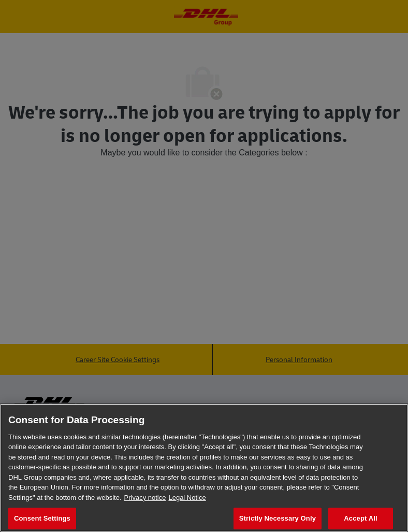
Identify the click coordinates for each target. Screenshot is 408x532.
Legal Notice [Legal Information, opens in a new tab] (187, 498)
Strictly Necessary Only (278, 518)
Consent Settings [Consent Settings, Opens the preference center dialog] (42, 518)
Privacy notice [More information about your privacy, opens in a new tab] (145, 498)
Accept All (360, 518)
